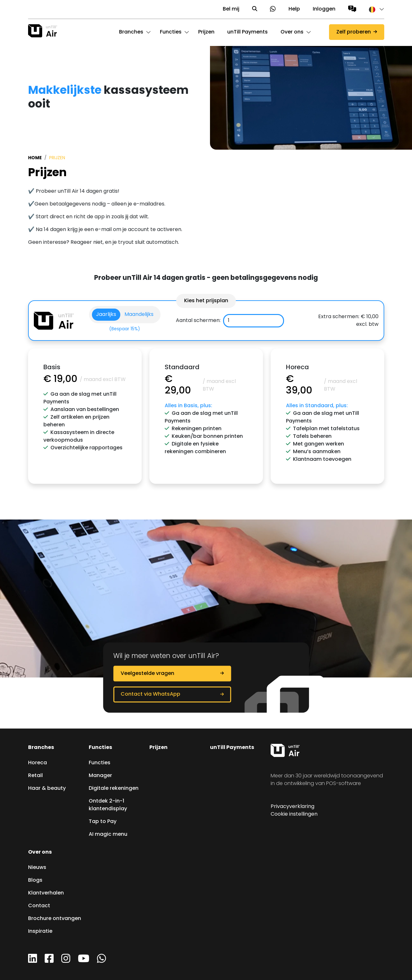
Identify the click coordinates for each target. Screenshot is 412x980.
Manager (100, 776)
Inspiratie (40, 931)
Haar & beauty (47, 789)
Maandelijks (139, 315)
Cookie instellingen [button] (294, 814)
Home (35, 158)
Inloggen (324, 9)
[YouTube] (84, 961)
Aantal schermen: (198, 321)
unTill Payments (232, 748)
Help (294, 9)
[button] (373, 9)
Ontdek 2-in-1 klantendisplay (108, 805)
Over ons (40, 852)
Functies (100, 748)
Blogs (35, 880)
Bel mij (231, 9)
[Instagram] (66, 961)
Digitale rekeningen (114, 789)
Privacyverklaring (292, 807)
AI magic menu (108, 834)
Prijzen (158, 748)
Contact (39, 906)
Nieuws (37, 868)
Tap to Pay (103, 822)
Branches (41, 748)
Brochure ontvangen (55, 919)
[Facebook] (49, 961)
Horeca (37, 763)
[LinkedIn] (33, 961)
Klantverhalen (46, 893)
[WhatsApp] (101, 961)
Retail (35, 776)
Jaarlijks (106, 315)
